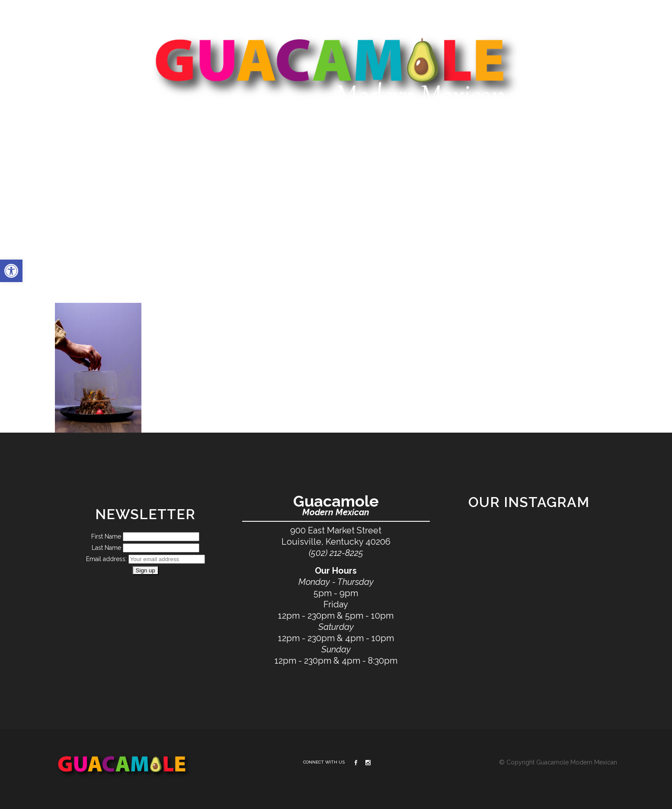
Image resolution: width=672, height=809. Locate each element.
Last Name (106, 548)
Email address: (107, 559)
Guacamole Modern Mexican (577, 763)
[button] (11, 271)
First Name (106, 537)
